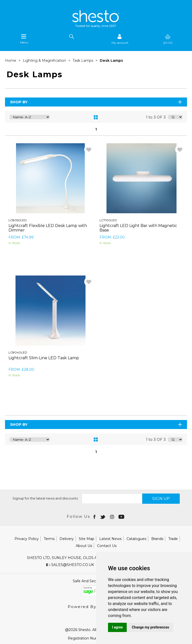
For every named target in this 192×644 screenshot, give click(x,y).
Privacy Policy (27, 539)
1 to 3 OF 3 (156, 117)
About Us (84, 546)
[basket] (168, 39)
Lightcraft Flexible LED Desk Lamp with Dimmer (48, 228)
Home (11, 60)
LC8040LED (18, 352)
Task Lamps (83, 60)
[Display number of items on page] (175, 117)
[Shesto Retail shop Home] (96, 26)
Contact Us (107, 546)
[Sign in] (120, 39)
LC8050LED (18, 220)
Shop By (96, 102)
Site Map (86, 539)
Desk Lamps (111, 60)
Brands (157, 539)
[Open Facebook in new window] (95, 516)
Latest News (110, 539)
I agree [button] (117, 627)
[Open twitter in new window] (103, 516)
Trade (173, 539)
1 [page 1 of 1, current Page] (96, 129)
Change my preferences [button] (150, 627)
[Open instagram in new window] (112, 516)
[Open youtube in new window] (122, 516)
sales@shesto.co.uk (70, 565)
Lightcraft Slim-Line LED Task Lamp (44, 358)
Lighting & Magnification (45, 60)
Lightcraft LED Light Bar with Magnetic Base (138, 228)
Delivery (67, 539)
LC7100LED (108, 220)
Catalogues (136, 539)
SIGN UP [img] (161, 499)
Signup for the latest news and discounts (45, 498)
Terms (49, 539)
